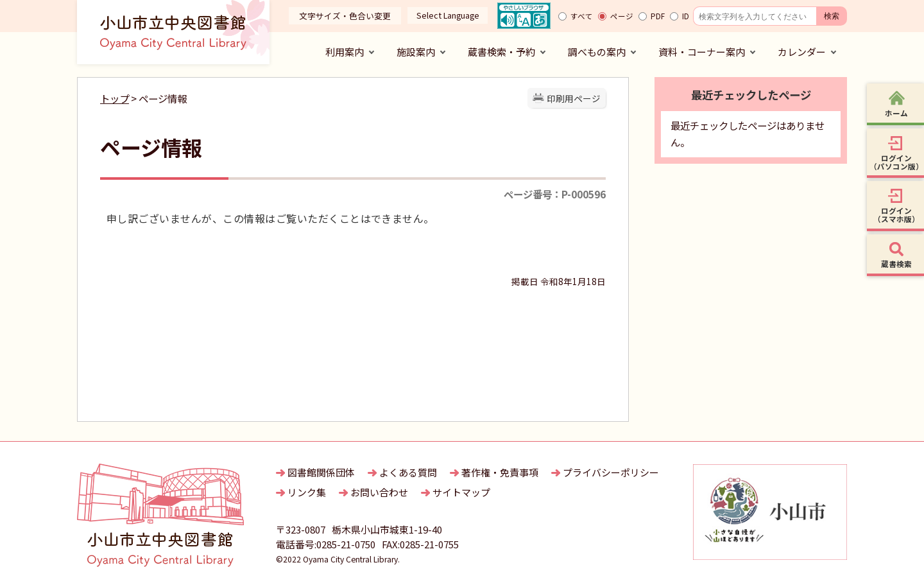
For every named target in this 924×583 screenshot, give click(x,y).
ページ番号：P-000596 (555, 194)
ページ (622, 16)
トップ (115, 98)
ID (686, 16)
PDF (658, 16)
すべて (582, 16)
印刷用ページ (574, 98)
